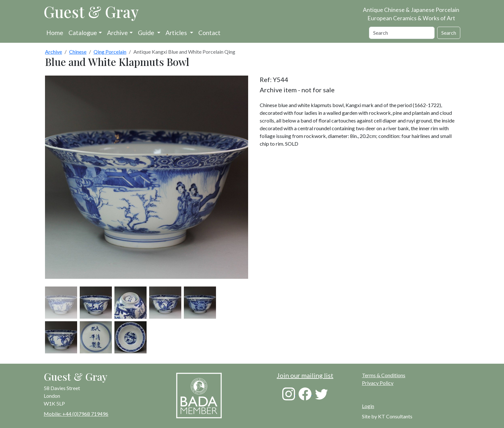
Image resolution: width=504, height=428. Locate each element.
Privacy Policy (378, 383)
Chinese (78, 52)
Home (55, 33)
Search (449, 33)
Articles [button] (177, 33)
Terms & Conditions (384, 375)
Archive (117, 33)
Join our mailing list (305, 375)
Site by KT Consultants (387, 416)
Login (368, 406)
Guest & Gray (91, 12)
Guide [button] (147, 33)
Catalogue (83, 33)
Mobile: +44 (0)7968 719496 (76, 414)
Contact (209, 33)
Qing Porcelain (110, 52)
